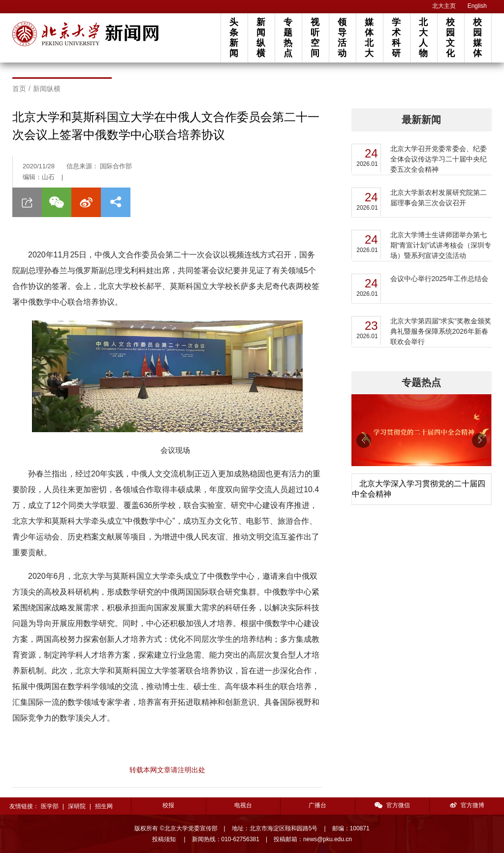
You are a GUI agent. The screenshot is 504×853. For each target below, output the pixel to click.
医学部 (50, 806)
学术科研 (396, 38)
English (477, 6)
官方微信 (392, 805)
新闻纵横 (261, 38)
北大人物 (423, 38)
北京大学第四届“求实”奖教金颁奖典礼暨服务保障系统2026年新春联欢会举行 (441, 331)
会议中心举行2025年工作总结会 (439, 279)
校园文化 (450, 38)
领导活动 (342, 38)
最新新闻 (421, 120)
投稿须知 (165, 839)
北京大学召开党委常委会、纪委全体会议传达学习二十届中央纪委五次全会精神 (439, 159)
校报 (168, 805)
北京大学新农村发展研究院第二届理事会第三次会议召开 (439, 198)
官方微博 (467, 805)
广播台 (317, 805)
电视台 (243, 805)
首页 (19, 89)
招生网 (104, 806)
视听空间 (315, 38)
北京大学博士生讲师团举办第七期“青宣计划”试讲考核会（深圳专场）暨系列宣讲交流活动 (441, 245)
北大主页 (444, 6)
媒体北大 (369, 38)
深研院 (77, 806)
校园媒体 (477, 38)
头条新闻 (234, 38)
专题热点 (288, 38)
